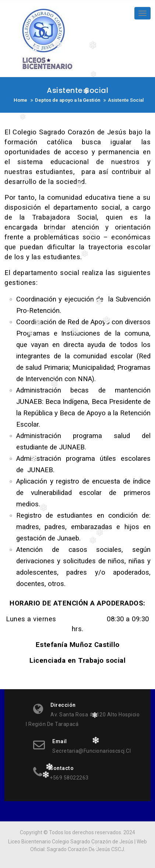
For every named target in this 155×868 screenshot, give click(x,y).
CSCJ (118, 849)
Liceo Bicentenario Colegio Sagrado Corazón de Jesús (71, 842)
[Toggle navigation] (142, 13)
